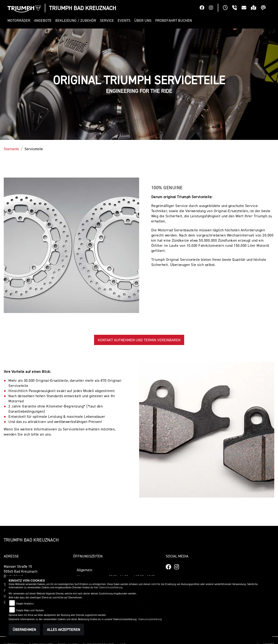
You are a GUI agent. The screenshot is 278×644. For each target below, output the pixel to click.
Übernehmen (24, 629)
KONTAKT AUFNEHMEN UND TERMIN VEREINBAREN (139, 340)
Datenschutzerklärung (111, 588)
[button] (20, 20)
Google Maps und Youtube (30, 610)
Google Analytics (25, 604)
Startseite (11, 149)
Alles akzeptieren (63, 629)
